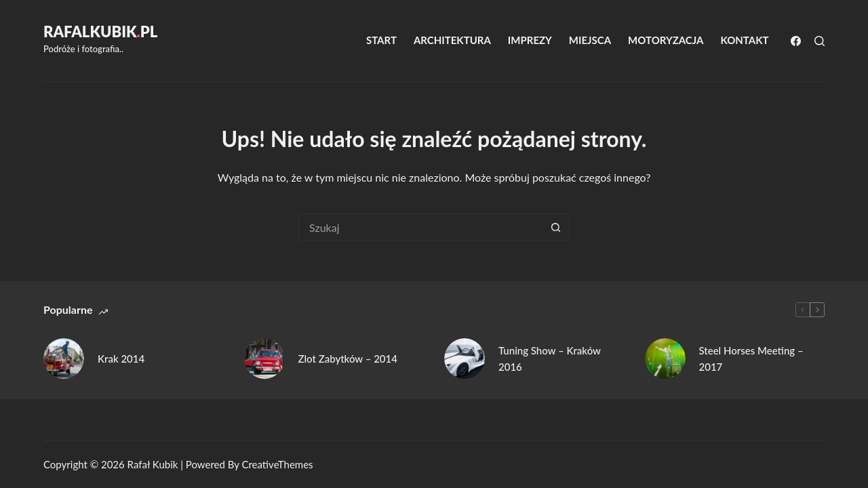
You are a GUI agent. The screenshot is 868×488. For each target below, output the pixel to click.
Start (381, 40)
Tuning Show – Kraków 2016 (550, 359)
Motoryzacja (666, 40)
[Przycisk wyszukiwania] (556, 227)
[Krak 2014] (64, 359)
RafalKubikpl (100, 32)
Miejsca (590, 40)
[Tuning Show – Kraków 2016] (465, 359)
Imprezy (530, 40)
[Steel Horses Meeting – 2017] (665, 359)
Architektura (452, 40)
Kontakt (744, 40)
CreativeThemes (277, 464)
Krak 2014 (121, 359)
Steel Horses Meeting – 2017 (751, 359)
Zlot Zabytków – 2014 (348, 359)
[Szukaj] (820, 41)
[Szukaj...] (420, 227)
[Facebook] (796, 41)
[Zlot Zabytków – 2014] (264, 359)
